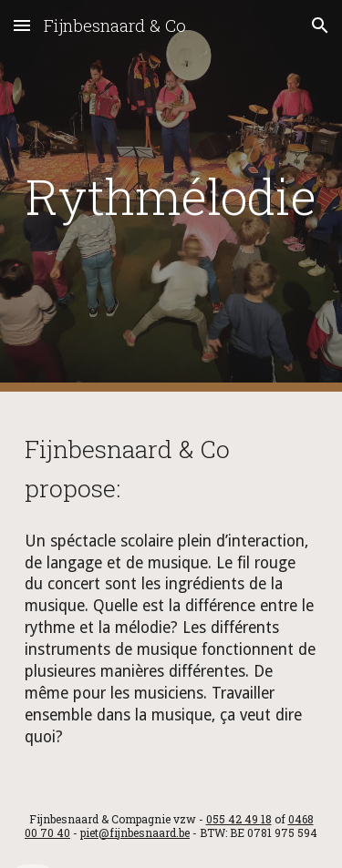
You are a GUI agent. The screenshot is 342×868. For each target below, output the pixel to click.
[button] (22, 25)
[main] (171, 196)
